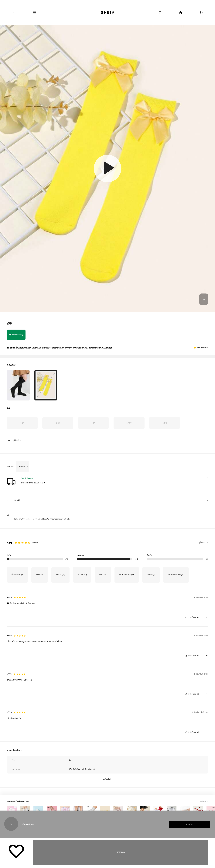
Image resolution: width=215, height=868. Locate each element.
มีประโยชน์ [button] (192, 617)
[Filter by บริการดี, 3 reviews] (151, 575)
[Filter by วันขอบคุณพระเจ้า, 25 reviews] (176, 575)
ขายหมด (120, 852)
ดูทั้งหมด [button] (203, 543)
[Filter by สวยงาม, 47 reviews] (82, 575)
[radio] (18, 385)
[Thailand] (21, 467)
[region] (107, 548)
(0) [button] (198, 617)
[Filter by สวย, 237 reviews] (103, 575)
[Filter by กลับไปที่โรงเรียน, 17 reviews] (127, 575)
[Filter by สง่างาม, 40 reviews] (60, 575)
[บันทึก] (16, 851)
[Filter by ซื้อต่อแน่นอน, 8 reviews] (17, 575)
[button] (108, 168)
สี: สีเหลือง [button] (12, 365)
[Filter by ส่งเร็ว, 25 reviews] (40, 575)
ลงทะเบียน (189, 824)
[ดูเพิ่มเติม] (107, 779)
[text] (9, 323)
